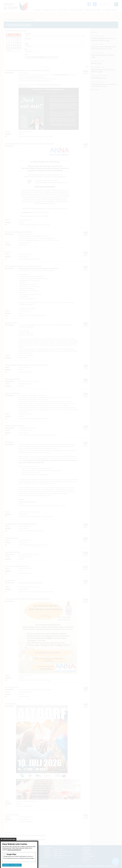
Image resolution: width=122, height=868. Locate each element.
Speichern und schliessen (12, 865)
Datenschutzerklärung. (14, 850)
